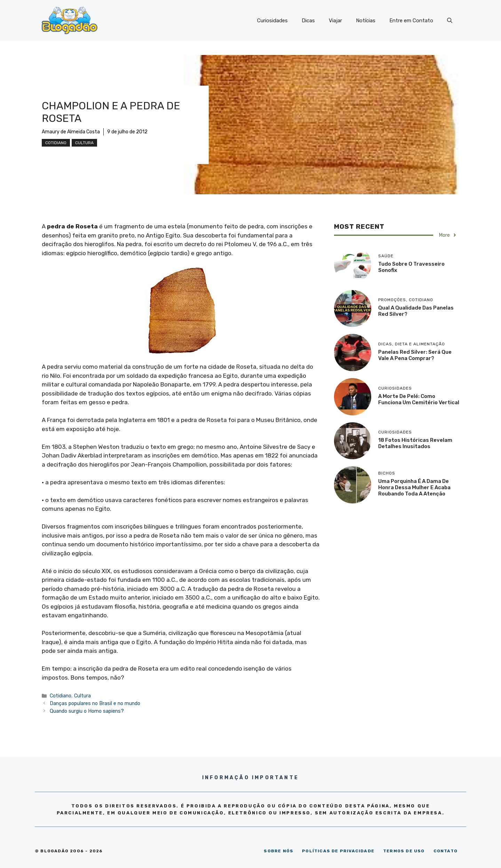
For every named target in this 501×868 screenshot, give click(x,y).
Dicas (308, 21)
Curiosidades (272, 21)
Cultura (84, 143)
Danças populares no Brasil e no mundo (95, 703)
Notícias (366, 21)
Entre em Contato (411, 21)
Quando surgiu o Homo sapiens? (87, 711)
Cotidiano (56, 143)
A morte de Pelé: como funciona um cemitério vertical (419, 399)
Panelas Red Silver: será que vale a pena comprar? (415, 355)
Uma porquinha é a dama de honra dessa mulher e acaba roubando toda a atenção (414, 487)
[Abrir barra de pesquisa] (450, 21)
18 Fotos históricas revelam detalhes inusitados (415, 443)
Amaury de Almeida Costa (71, 132)
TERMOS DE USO (404, 851)
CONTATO (446, 851)
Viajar (335, 21)
